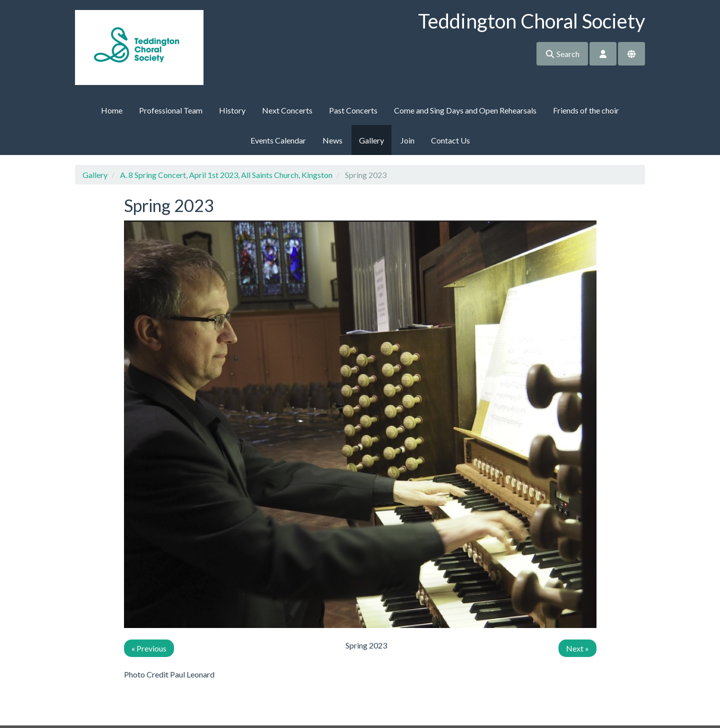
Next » (577, 648)
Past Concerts (353, 110)
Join (407, 140)
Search (562, 54)
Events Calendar (278, 140)
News (332, 140)
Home (112, 110)
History (232, 110)
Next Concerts (287, 110)
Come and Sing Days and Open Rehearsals (465, 110)
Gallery (371, 140)
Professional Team (171, 110)
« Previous (149, 648)
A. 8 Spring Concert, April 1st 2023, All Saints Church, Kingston (226, 175)
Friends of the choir (586, 110)
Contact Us (450, 140)
